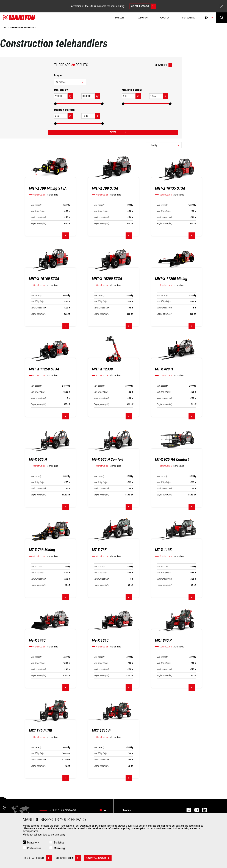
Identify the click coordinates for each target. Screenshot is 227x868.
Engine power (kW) (38, 224)
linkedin (203, 810)
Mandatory (33, 843)
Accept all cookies (99, 858)
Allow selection (68, 858)
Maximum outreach (38, 217)
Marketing (59, 848)
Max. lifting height (38, 211)
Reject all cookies (38, 858)
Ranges (58, 75)
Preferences (34, 848)
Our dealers (189, 18)
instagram (195, 810)
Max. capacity (36, 205)
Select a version (144, 6)
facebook (187, 810)
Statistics (59, 843)
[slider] (55, 104)
